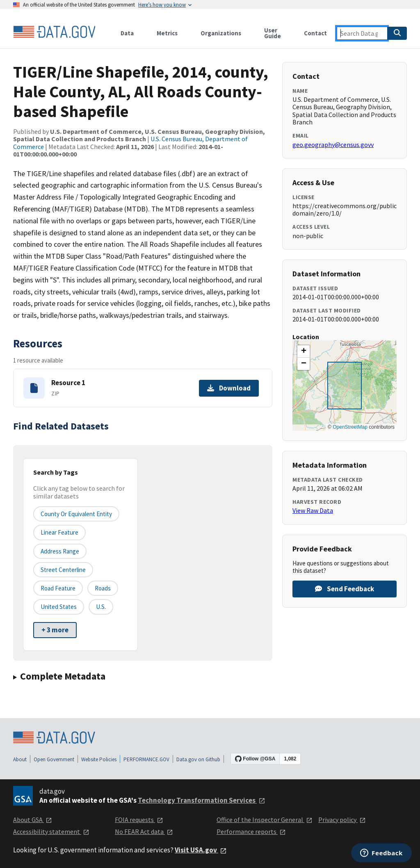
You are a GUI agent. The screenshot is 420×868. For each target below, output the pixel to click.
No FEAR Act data (144, 831)
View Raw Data (313, 510)
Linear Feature (59, 532)
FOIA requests (139, 820)
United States (59, 607)
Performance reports (251, 831)
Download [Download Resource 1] (229, 388)
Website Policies (99, 759)
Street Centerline (63, 570)
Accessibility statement (51, 831)
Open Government (54, 759)
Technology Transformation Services (202, 800)
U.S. (101, 607)
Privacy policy (342, 820)
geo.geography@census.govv (333, 145)
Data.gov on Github (198, 759)
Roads (103, 588)
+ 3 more (55, 630)
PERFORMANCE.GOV (146, 759)
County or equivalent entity (76, 514)
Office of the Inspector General (265, 820)
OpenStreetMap (350, 427)
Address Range (60, 551)
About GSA (33, 820)
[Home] (54, 32)
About (20, 759)
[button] (304, 351)
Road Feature (58, 588)
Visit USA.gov (201, 850)
